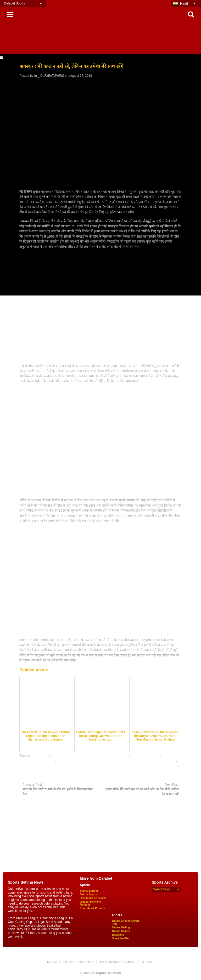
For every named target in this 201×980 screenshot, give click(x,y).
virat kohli (45, 776)
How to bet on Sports (93, 898)
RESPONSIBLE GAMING (117, 962)
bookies (87, 755)
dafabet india (67, 760)
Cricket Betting (118, 755)
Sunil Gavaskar (145, 771)
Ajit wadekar (40, 755)
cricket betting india (145, 755)
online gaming (52, 771)
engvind (133, 760)
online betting (108, 766)
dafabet (25, 760)
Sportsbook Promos (92, 908)
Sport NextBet (121, 938)
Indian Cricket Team (34, 766)
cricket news (171, 755)
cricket (100, 755)
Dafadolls (118, 935)
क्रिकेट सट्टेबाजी (63, 776)
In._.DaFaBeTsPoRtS (49, 76)
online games (29, 771)
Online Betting (121, 927)
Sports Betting (89, 891)
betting (56, 755)
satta (97, 771)
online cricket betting (136, 766)
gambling (147, 760)
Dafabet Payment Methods (90, 903)
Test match (167, 771)
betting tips (71, 755)
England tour (115, 760)
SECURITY (86, 962)
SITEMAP (146, 962)
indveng (57, 766)
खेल (77, 776)
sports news (123, 771)
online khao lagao (78, 771)
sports (107, 771)
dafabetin (86, 760)
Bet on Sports (88, 894)
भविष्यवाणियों (90, 776)
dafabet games (44, 760)
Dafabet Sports (14, 3)
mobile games (76, 766)
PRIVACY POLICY (60, 962)
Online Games (121, 931)
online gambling (165, 766)
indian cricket (166, 760)
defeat (99, 760)
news (92, 766)
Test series (27, 776)
